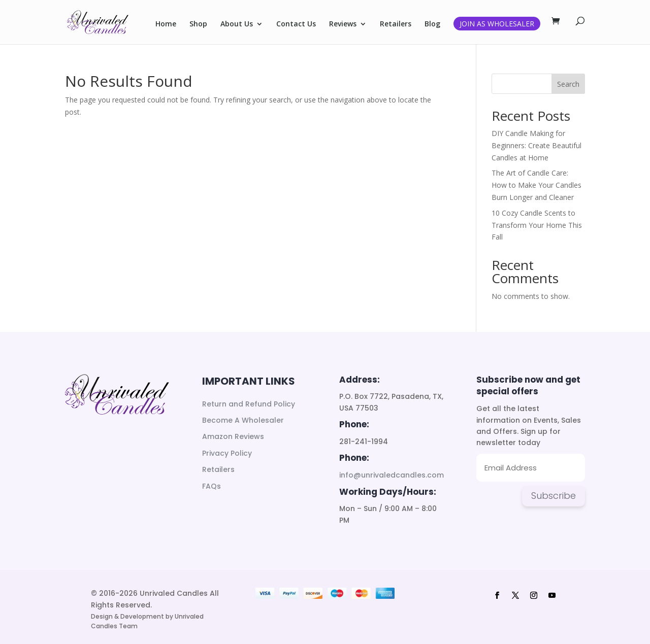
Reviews (343, 24)
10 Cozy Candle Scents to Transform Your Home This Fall (537, 225)
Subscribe (554, 496)
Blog (432, 24)
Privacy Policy (227, 453)
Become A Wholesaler (243, 420)
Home (166, 24)
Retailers (396, 24)
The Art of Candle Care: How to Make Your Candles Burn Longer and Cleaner (537, 185)
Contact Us (296, 24)
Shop (198, 24)
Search (568, 84)
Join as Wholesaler (497, 24)
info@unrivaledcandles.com (392, 475)
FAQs (212, 486)
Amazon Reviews (233, 436)
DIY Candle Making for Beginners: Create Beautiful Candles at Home (537, 145)
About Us (237, 24)
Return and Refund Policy (249, 404)
